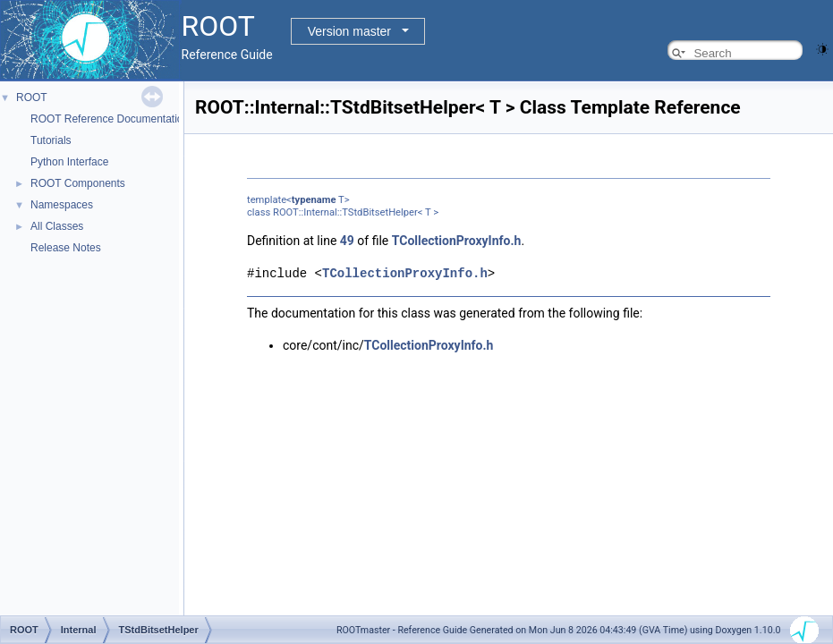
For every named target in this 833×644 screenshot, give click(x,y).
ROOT (32, 97)
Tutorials (51, 140)
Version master (349, 31)
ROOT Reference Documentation (110, 119)
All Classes (57, 226)
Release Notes (66, 248)
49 (347, 241)
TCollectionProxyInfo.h (457, 241)
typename (314, 200)
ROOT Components (78, 183)
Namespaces (62, 205)
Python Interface (69, 162)
